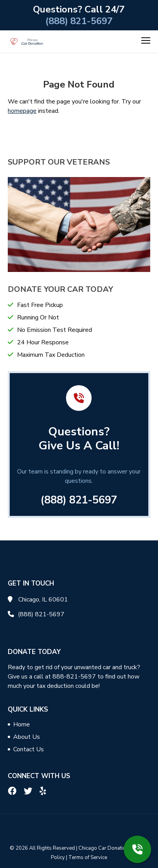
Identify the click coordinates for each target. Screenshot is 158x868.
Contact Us (29, 749)
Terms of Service (88, 857)
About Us (27, 737)
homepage (22, 111)
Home (22, 724)
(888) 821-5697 (79, 21)
